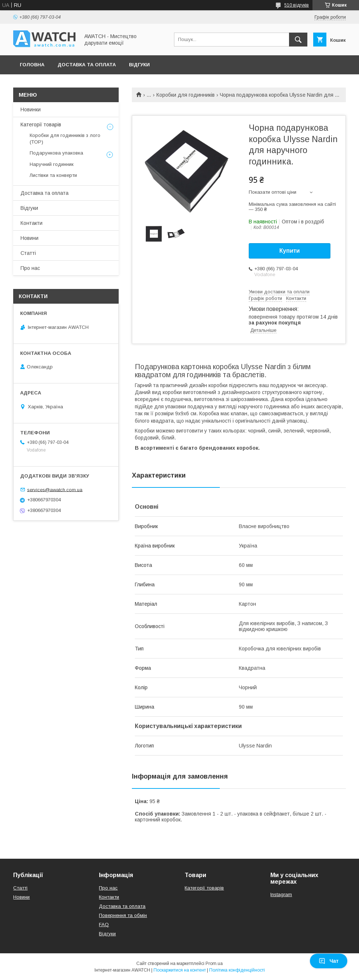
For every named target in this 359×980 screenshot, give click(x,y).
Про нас (30, 268)
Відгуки (139, 65)
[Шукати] (298, 40)
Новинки (31, 109)
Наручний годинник (52, 164)
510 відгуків (297, 5)
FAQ (104, 925)
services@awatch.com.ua (55, 489)
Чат (329, 961)
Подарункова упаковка (56, 153)
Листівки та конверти (53, 175)
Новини (29, 238)
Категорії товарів (41, 125)
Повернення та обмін (123, 915)
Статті (28, 253)
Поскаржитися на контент (180, 970)
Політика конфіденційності (237, 970)
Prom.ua (214, 964)
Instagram (281, 894)
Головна (32, 65)
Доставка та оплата (87, 65)
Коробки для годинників (186, 95)
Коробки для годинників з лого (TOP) (65, 139)
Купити (290, 251)
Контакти (32, 223)
